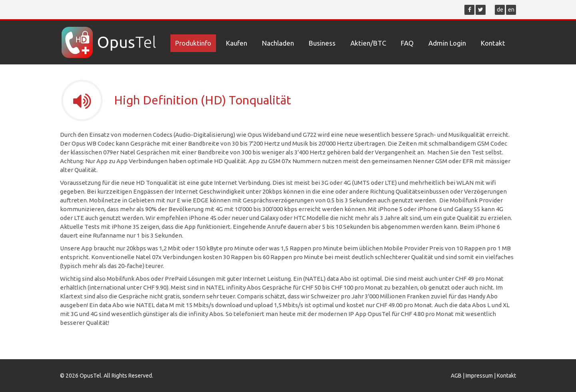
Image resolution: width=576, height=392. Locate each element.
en (511, 10)
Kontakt (493, 43)
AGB (456, 376)
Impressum (479, 376)
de (500, 10)
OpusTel (90, 376)
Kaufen (237, 43)
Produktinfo (193, 43)
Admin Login (447, 43)
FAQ (407, 43)
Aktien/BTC (368, 43)
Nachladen (278, 43)
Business (322, 43)
